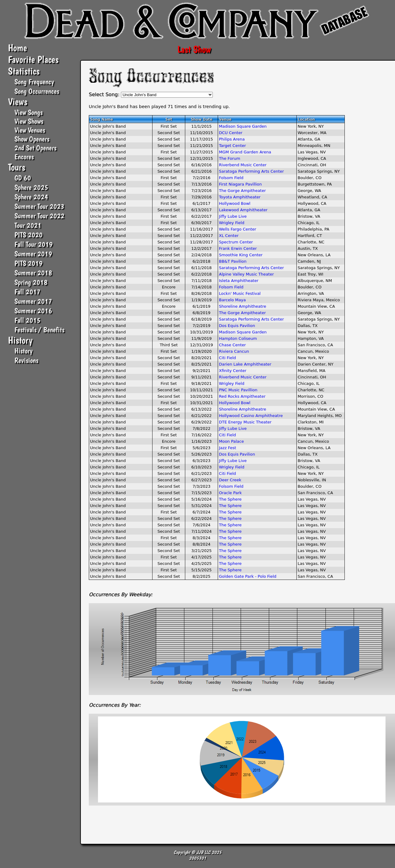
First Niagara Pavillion (240, 184)
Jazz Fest (228, 448)
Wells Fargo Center (238, 229)
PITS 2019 (28, 263)
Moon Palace (231, 441)
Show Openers (32, 139)
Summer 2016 (33, 311)
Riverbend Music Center (243, 165)
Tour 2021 (28, 225)
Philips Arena (232, 139)
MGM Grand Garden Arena (245, 152)
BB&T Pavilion (233, 261)
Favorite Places (33, 59)
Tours (17, 167)
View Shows (29, 121)
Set (169, 119)
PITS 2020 (28, 235)
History (20, 340)
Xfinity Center (233, 371)
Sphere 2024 (31, 197)
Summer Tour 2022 (39, 216)
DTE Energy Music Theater (245, 422)
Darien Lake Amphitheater (245, 364)
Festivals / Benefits (39, 330)
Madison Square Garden (243, 126)
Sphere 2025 (31, 187)
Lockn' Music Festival (240, 293)
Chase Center (232, 345)
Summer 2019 (33, 254)
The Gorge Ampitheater (242, 191)
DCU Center (231, 133)
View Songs (28, 112)
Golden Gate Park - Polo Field (248, 576)
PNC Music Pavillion (238, 390)
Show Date (202, 119)
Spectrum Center (236, 242)
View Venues (30, 130)
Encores (24, 157)
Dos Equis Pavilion (237, 326)
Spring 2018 (31, 282)
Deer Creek (230, 480)
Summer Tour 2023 (39, 206)
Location (306, 119)
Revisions (26, 360)
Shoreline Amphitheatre (243, 306)
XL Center (229, 236)
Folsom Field (231, 178)
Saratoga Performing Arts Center (251, 171)
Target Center (232, 146)
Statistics (24, 71)
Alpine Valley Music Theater (246, 274)
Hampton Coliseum (238, 338)
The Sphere (230, 499)
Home (17, 48)
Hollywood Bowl (235, 203)
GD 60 (23, 178)
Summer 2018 (33, 273)
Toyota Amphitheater (240, 197)
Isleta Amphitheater (239, 281)
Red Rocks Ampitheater (242, 396)
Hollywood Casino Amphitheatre (251, 416)
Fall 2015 (27, 320)
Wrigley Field (232, 223)
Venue (225, 119)
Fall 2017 (27, 292)
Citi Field (228, 358)
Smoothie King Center (241, 255)
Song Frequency (34, 82)
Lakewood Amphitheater (243, 210)
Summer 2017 (33, 301)
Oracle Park (230, 493)
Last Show (194, 49)
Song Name (102, 119)
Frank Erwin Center (238, 248)
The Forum (230, 158)
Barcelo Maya (232, 300)
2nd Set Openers (35, 148)
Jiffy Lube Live (233, 216)
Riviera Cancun (234, 351)
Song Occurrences (37, 91)
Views (18, 102)
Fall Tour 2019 (34, 244)
